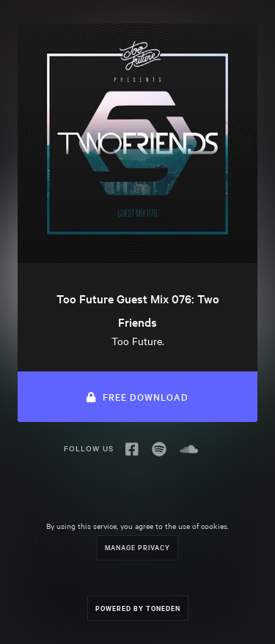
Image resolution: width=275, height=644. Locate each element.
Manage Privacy (137, 547)
